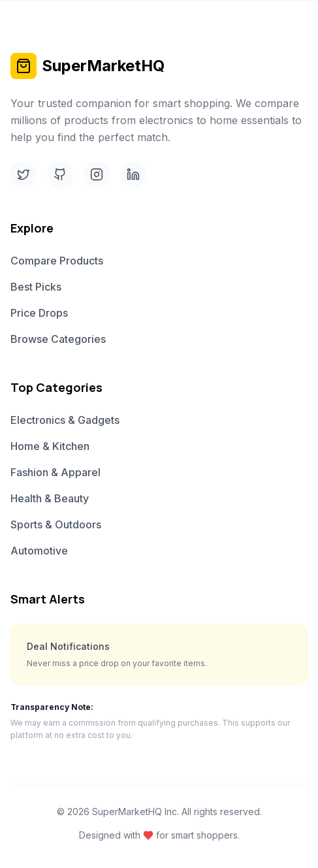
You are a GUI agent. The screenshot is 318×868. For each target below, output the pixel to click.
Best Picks (36, 287)
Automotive (39, 551)
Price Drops (39, 313)
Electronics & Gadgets (65, 420)
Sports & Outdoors (56, 524)
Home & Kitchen (50, 446)
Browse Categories (58, 339)
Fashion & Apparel (56, 472)
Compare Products (57, 261)
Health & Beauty (50, 498)
